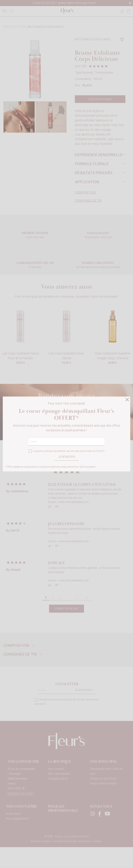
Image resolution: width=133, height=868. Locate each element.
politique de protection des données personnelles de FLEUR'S (74, 451)
